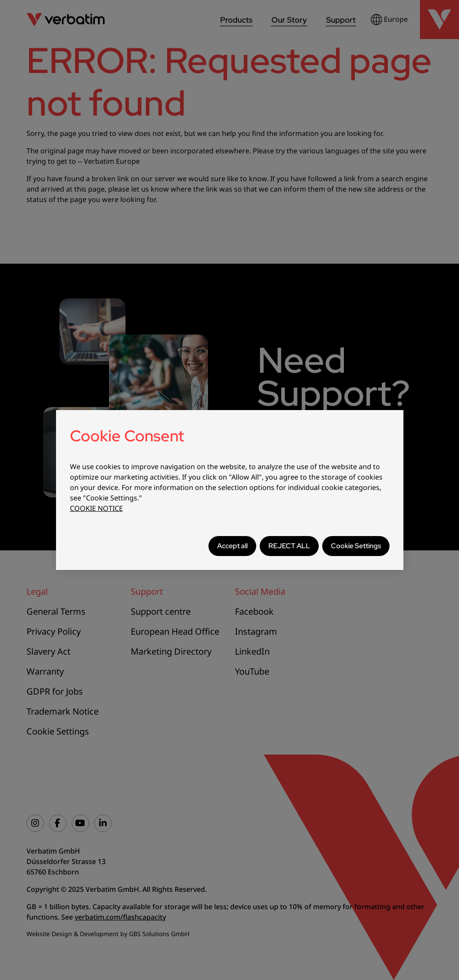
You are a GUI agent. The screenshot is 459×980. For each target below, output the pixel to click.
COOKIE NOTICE (96, 508)
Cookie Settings (356, 546)
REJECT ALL (289, 546)
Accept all (232, 546)
